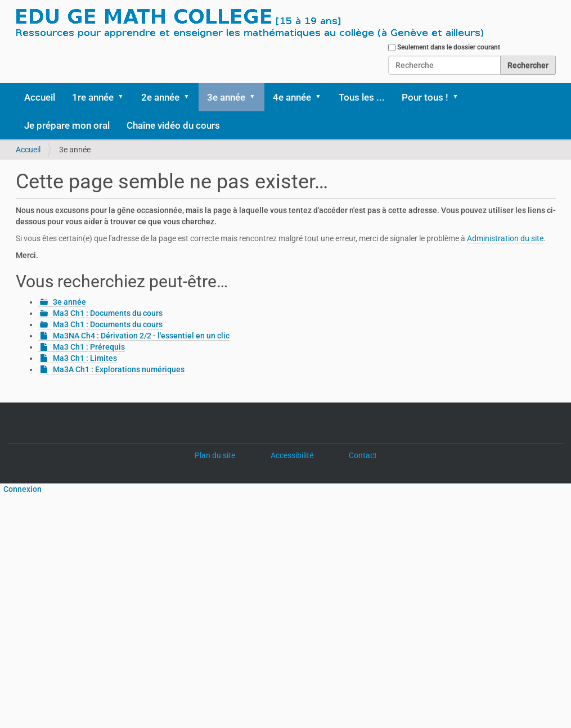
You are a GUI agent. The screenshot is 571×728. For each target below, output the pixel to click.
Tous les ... (362, 97)
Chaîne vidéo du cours (173, 125)
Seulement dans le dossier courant (449, 47)
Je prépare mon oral (67, 125)
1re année (93, 97)
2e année (160, 97)
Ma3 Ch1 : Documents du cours (108, 313)
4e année (292, 97)
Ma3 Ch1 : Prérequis (89, 347)
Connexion (21, 489)
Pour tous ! (425, 97)
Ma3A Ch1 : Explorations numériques (119, 369)
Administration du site (505, 238)
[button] (125, 97)
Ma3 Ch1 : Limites (85, 358)
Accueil (40, 97)
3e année (226, 97)
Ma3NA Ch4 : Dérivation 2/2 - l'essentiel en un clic (141, 336)
